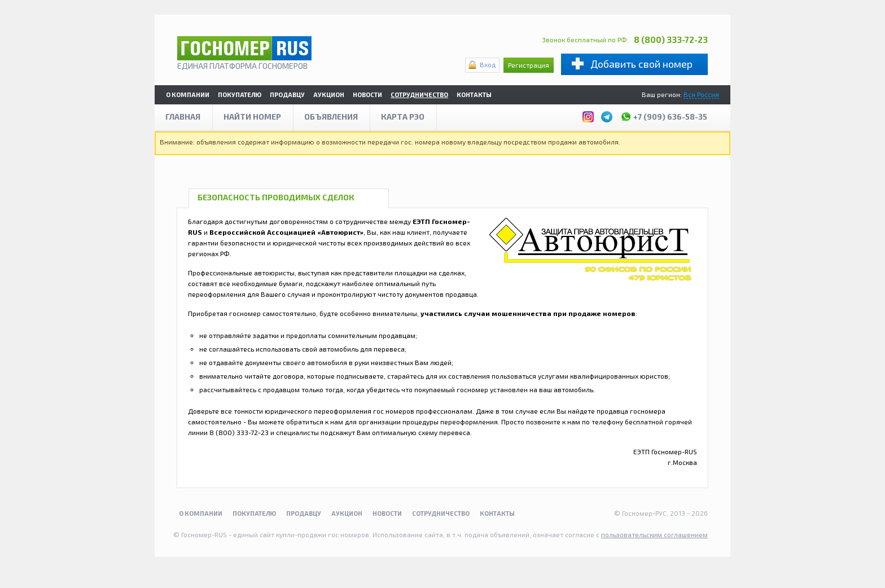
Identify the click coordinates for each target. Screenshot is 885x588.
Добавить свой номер (641, 64)
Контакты (474, 95)
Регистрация (529, 65)
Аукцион (329, 95)
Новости (367, 95)
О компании (188, 95)
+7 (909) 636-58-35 (664, 115)
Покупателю (240, 95)
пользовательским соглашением (654, 534)
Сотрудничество (419, 95)
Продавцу (287, 95)
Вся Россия (701, 94)
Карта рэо (403, 117)
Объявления (331, 117)
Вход (488, 64)
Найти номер (252, 117)
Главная (183, 117)
